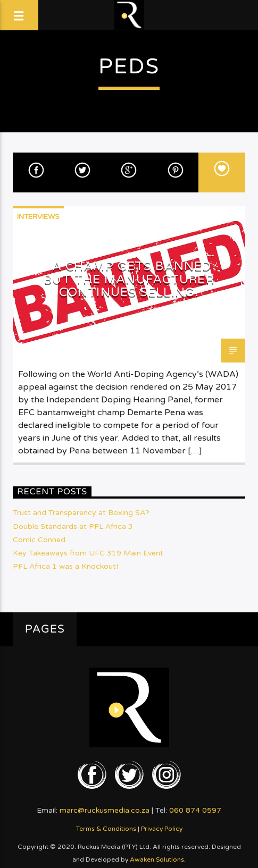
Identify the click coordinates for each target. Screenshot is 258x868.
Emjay (31, 344)
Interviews (38, 217)
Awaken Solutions (157, 859)
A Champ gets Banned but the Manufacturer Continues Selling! (129, 279)
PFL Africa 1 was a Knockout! (65, 566)
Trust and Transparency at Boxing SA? (81, 513)
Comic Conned (39, 540)
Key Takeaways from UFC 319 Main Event (88, 553)
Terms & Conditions (106, 829)
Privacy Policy (162, 829)
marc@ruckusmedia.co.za (105, 810)
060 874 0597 (195, 810)
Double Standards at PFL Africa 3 (73, 526)
